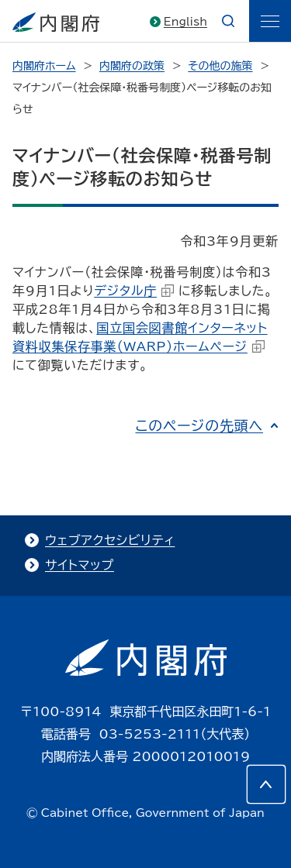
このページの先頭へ (199, 425)
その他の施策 (220, 66)
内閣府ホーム (44, 66)
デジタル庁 (134, 291)
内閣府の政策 (132, 66)
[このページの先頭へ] (266, 784)
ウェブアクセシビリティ (110, 540)
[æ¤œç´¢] (228, 21)
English (185, 22)
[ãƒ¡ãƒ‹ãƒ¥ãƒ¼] (270, 21)
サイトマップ (80, 565)
